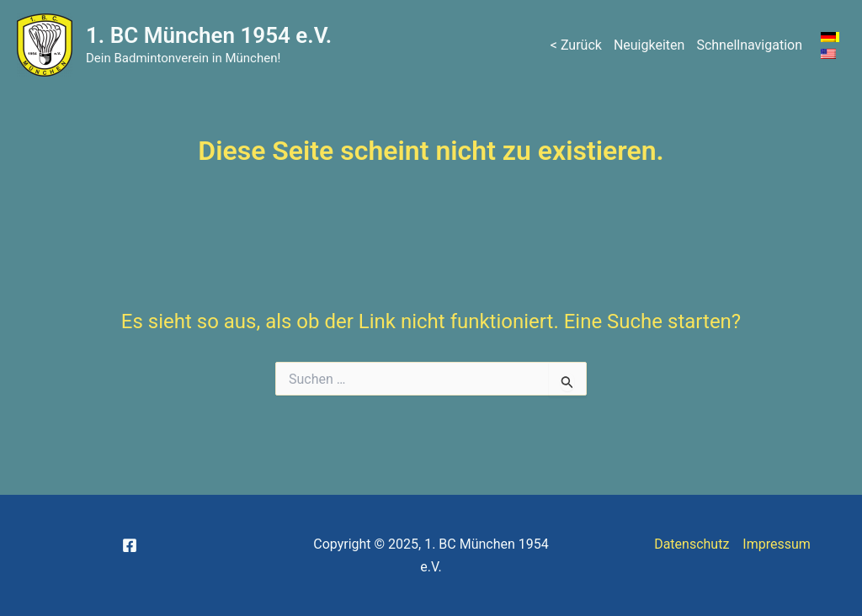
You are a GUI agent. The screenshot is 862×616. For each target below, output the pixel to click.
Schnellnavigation (749, 45)
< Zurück (576, 45)
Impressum (777, 544)
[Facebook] (130, 545)
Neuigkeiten (649, 45)
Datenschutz (692, 544)
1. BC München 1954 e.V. (209, 35)
